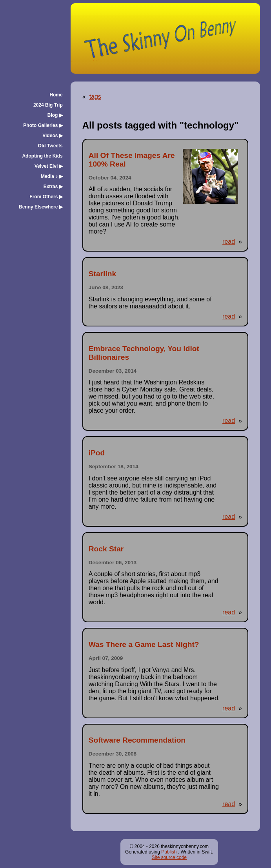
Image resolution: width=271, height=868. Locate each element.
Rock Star (106, 549)
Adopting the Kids (42, 156)
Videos (52, 136)
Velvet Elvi (49, 166)
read (229, 242)
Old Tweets (50, 146)
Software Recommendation (137, 740)
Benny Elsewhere (41, 207)
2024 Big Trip (48, 105)
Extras (53, 187)
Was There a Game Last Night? (144, 644)
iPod (97, 453)
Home (56, 95)
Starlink (102, 274)
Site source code (169, 857)
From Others (46, 197)
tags (95, 97)
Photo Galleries (43, 125)
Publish (169, 852)
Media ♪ (52, 176)
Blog (55, 115)
